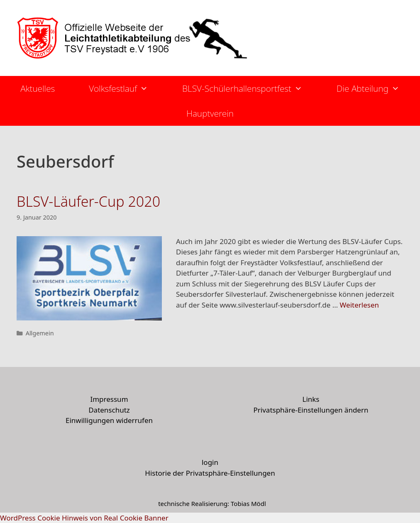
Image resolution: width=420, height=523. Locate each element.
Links (311, 399)
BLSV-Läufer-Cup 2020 (88, 201)
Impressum (109, 399)
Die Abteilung (377, 88)
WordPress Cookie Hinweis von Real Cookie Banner (84, 518)
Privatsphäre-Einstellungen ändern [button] (311, 410)
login (210, 462)
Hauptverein (210, 113)
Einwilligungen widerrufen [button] (109, 420)
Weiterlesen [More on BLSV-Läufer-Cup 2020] (359, 305)
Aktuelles (38, 88)
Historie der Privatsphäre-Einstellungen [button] (210, 473)
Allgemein (40, 333)
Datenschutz (109, 410)
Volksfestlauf (127, 88)
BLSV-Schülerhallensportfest (251, 88)
